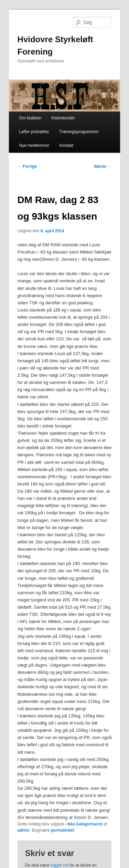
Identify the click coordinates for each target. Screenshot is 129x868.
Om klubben (30, 118)
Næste (103, 166)
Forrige (27, 166)
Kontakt (66, 145)
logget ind (60, 865)
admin (24, 830)
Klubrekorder (63, 118)
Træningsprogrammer (79, 132)
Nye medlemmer (34, 145)
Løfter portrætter (34, 132)
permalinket (62, 830)
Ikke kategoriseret (85, 824)
